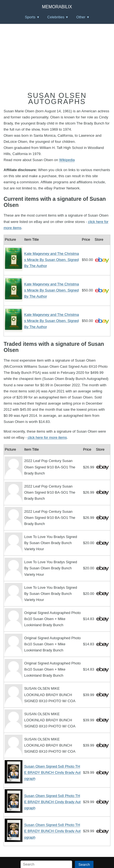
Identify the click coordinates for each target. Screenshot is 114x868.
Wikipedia (67, 160)
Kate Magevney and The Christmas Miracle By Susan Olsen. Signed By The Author (51, 260)
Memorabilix (57, 7)
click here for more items (47, 437)
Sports (30, 17)
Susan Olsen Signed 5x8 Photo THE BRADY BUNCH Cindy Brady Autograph (52, 772)
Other (81, 17)
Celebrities (56, 17)
